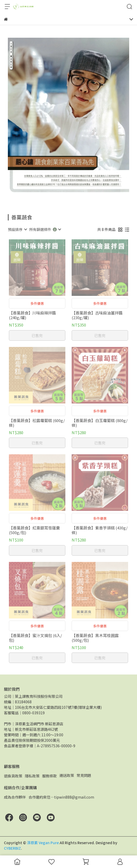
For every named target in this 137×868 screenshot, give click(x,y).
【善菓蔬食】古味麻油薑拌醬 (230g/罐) (97, 315)
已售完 (37, 335)
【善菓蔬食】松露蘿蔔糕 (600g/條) (37, 423)
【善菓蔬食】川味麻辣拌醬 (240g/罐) (32, 315)
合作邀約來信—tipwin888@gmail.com (61, 797)
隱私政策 (32, 776)
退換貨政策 (13, 776)
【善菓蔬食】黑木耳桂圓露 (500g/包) (95, 638)
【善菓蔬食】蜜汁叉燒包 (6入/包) (35, 638)
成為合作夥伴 (15, 797)
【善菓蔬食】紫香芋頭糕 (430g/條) (100, 530)
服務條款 (49, 776)
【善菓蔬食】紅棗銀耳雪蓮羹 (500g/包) (34, 530)
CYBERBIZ (12, 848)
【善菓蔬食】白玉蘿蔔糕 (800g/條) (100, 423)
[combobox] (17, 229)
